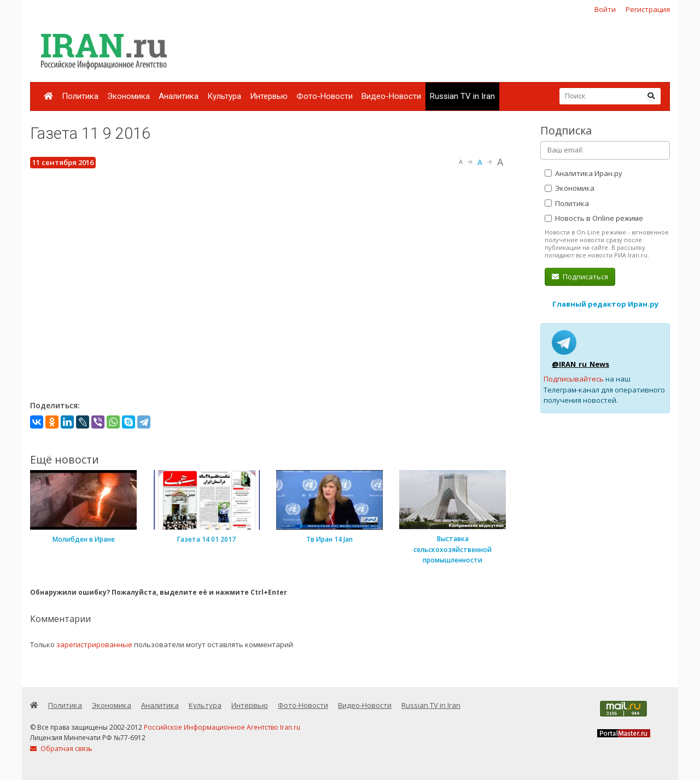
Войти (605, 9)
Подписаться (580, 277)
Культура (224, 96)
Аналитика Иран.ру (584, 173)
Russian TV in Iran (462, 96)
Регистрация (648, 9)
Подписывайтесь (574, 379)
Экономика (129, 96)
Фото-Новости (325, 96)
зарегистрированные (94, 644)
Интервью (269, 96)
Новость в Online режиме (594, 218)
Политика (80, 96)
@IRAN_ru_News (581, 364)
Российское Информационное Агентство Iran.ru (222, 727)
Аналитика (179, 96)
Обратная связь (61, 749)
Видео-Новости (391, 96)
